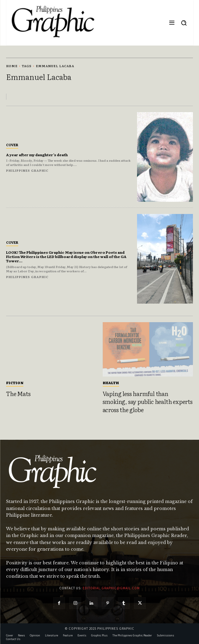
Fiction (15, 383)
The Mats (18, 394)
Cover (12, 145)
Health (111, 383)
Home (12, 66)
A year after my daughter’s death (37, 155)
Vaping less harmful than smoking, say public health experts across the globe (148, 402)
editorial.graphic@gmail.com (111, 588)
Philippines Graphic (27, 170)
